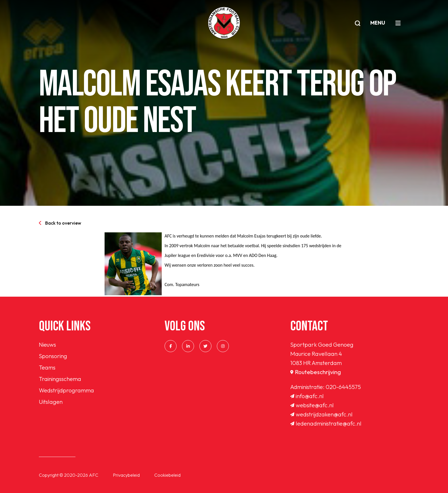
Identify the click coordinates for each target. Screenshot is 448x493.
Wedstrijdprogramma (66, 390)
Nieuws (47, 345)
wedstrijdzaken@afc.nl (321, 414)
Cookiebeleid (167, 475)
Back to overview (60, 223)
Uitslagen (51, 402)
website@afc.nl (312, 405)
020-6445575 (343, 387)
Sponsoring (53, 356)
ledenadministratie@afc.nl (326, 423)
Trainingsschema (60, 379)
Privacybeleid (126, 475)
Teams (47, 367)
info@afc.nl (307, 396)
